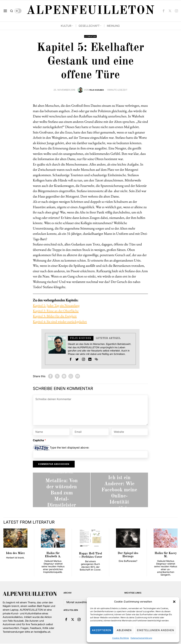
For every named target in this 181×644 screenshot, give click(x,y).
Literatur (90, 37)
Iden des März (15, 554)
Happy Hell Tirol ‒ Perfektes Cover (90, 556)
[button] (174, 602)
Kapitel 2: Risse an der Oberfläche (56, 311)
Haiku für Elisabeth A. (53, 555)
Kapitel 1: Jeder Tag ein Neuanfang (56, 306)
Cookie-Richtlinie (121, 638)
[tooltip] (164, 11)
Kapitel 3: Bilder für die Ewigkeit (55, 316)
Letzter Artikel (108, 339)
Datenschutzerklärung (141, 638)
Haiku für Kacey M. (166, 555)
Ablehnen (124, 630)
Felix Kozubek (97, 90)
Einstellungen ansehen (156, 630)
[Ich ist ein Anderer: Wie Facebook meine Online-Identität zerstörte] (119, 490)
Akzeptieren (102, 630)
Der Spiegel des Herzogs (128, 555)
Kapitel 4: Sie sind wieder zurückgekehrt (60, 322)
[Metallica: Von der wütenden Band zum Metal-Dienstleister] (62, 490)
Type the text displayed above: (70, 448)
